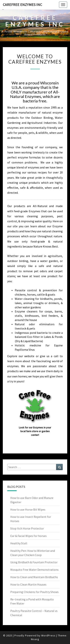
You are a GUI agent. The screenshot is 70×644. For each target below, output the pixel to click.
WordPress (48, 635)
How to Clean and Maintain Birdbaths (34, 577)
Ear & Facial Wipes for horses (28, 536)
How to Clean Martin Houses (28, 584)
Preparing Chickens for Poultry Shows (34, 592)
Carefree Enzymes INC (22, 5)
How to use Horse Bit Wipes (28, 509)
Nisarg (35, 639)
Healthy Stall (19, 543)
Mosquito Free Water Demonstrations (34, 570)
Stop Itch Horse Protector (27, 528)
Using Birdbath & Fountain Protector (34, 562)
